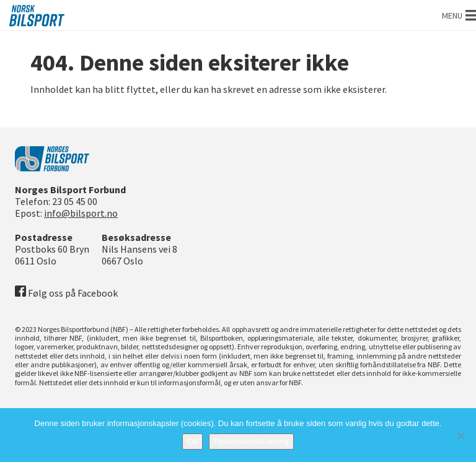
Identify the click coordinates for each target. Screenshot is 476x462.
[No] (461, 435)
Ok (192, 441)
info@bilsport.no (81, 213)
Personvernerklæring (251, 441)
